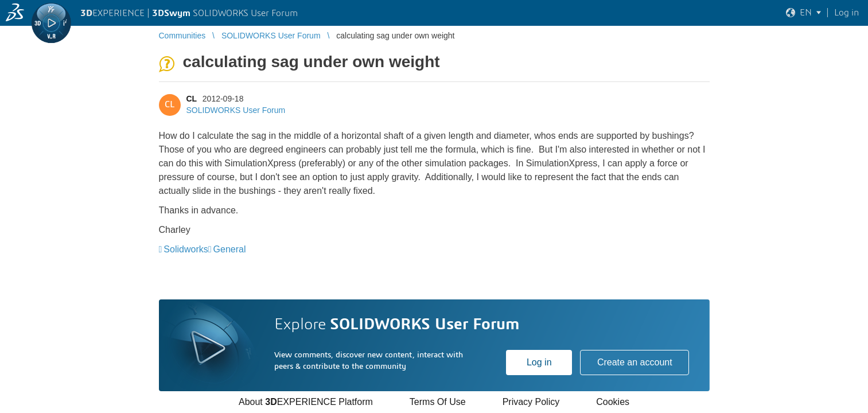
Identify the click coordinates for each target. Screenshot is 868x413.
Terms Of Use (438, 402)
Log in (539, 362)
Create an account (635, 362)
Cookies (613, 402)
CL (192, 99)
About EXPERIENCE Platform (306, 402)
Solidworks (186, 249)
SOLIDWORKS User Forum (236, 110)
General (230, 249)
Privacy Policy (531, 402)
